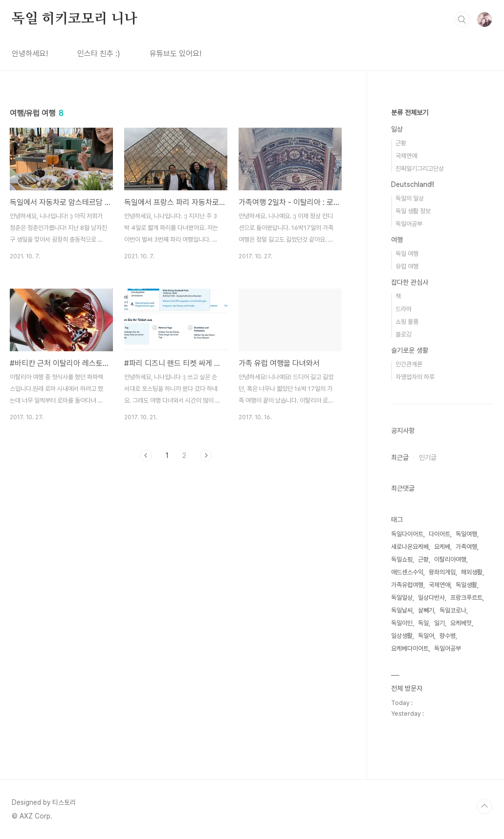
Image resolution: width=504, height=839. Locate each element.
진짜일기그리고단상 (420, 169)
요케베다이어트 (410, 648)
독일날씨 (402, 610)
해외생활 (472, 572)
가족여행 (466, 547)
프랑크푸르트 (466, 598)
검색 (462, 20)
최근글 (400, 457)
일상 (397, 129)
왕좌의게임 (442, 572)
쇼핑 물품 (407, 322)
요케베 (442, 547)
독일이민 (402, 623)
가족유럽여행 (407, 585)
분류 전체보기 (410, 113)
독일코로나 (453, 610)
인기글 (428, 457)
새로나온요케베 (410, 547)
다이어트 (439, 534)
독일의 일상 (410, 198)
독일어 (426, 636)
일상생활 (402, 636)
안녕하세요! (30, 54)
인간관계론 (409, 364)
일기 (439, 623)
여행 (397, 240)
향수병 (448, 636)
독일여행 (466, 534)
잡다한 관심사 (410, 282)
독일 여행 (407, 254)
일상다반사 (431, 598)
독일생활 (466, 585)
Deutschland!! (413, 184)
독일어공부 (409, 224)
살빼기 (426, 610)
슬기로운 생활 (410, 350)
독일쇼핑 (402, 559)
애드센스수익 (407, 572)
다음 (206, 455)
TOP (484, 806)
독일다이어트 (407, 534)
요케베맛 (461, 623)
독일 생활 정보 (413, 211)
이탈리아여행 (450, 559)
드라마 (404, 309)
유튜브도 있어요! (175, 54)
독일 (423, 623)
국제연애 (406, 156)
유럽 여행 (407, 266)
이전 (146, 455)
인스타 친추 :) (99, 54)
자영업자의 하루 (415, 377)
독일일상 (402, 598)
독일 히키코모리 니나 (75, 19)
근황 (401, 143)
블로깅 (404, 334)
